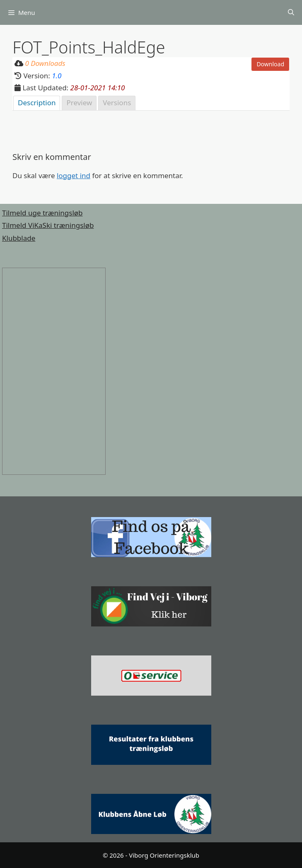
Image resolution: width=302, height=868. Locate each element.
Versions (117, 103)
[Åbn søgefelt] (291, 13)
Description (37, 103)
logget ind (74, 175)
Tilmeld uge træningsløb (42, 213)
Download (270, 64)
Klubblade (19, 238)
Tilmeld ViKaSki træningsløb (48, 225)
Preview (79, 103)
